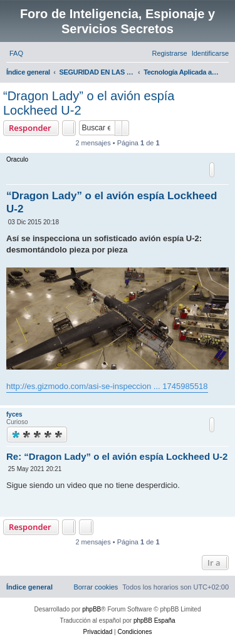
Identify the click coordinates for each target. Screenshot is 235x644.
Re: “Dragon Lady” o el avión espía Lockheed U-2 (117, 456)
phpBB (91, 609)
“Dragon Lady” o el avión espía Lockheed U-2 (89, 103)
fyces (14, 414)
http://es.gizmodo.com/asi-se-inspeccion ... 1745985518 (107, 386)
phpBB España (154, 621)
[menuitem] (16, 53)
